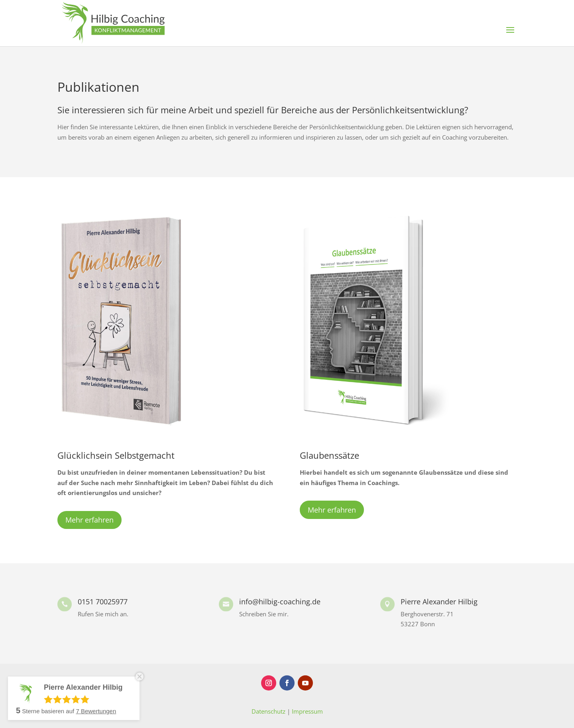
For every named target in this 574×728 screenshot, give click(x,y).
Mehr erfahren (89, 520)
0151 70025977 (103, 602)
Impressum (307, 711)
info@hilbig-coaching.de (280, 602)
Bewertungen (96, 711)
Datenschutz (268, 711)
